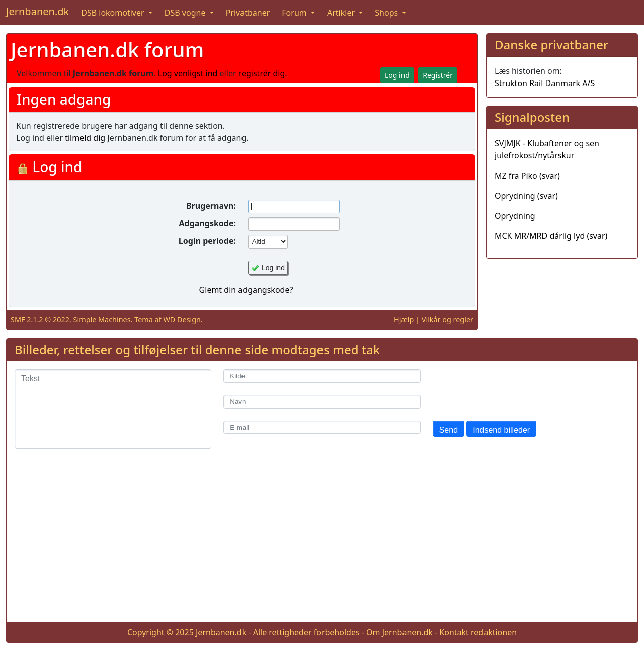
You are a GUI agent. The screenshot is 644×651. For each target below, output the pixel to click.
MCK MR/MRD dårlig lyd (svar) (551, 236)
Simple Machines (102, 320)
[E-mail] (322, 427)
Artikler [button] (342, 13)
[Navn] (322, 402)
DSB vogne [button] (186, 13)
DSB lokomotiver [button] (114, 13)
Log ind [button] (397, 75)
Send (449, 430)
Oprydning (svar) (526, 196)
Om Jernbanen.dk (399, 632)
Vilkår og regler (448, 320)
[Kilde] (322, 376)
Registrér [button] (438, 75)
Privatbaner (248, 13)
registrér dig (262, 73)
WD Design (182, 320)
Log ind (273, 268)
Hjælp (404, 320)
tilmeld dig (85, 138)
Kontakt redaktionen (478, 632)
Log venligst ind (188, 73)
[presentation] (509, 389)
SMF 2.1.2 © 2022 (40, 320)
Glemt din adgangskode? (246, 290)
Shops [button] (387, 13)
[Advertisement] (322, 543)
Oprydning (515, 216)
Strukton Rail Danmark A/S (545, 83)
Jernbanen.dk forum (107, 50)
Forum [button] (295, 13)
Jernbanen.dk (37, 11)
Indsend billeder (501, 430)
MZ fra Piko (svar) (527, 176)
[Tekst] (113, 409)
